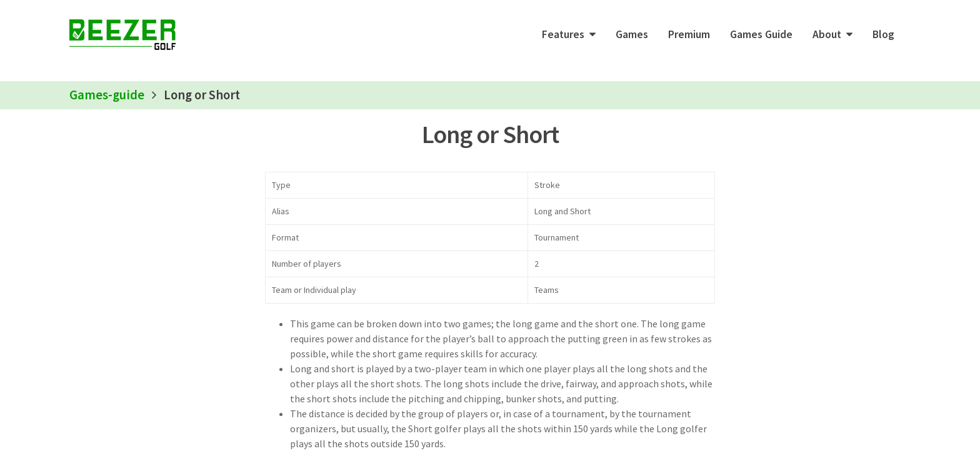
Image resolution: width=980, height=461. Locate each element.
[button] (569, 34)
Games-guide (107, 95)
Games (632, 34)
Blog (883, 34)
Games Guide (761, 34)
